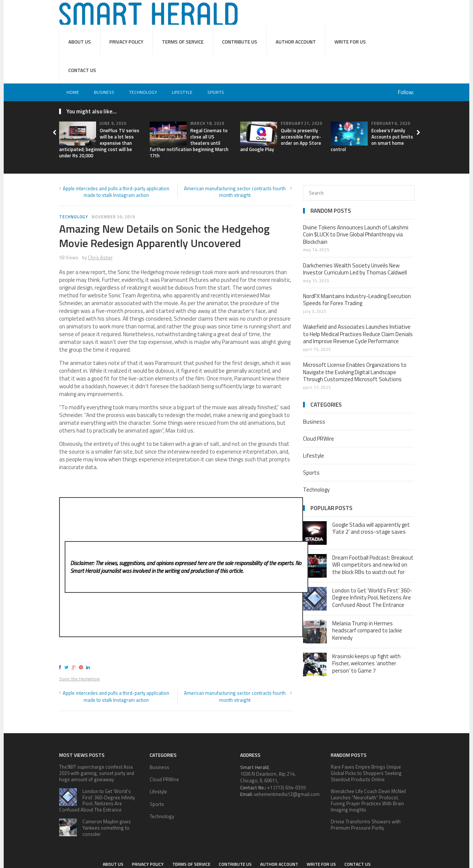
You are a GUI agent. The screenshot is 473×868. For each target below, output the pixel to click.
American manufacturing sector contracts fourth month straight (235, 192)
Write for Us (350, 42)
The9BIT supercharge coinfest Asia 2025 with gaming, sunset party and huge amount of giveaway (97, 773)
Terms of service (183, 42)
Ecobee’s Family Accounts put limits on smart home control (372, 140)
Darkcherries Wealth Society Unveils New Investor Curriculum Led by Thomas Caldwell (355, 269)
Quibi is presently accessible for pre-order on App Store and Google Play (281, 140)
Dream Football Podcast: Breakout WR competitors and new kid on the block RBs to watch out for (373, 565)
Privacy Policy (126, 42)
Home (73, 92)
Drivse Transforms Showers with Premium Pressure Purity (366, 825)
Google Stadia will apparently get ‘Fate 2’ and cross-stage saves (371, 528)
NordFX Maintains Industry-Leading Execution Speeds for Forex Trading (357, 300)
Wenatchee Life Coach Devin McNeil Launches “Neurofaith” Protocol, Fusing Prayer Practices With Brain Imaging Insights (368, 801)
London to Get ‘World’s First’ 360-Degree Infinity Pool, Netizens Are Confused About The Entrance (372, 598)
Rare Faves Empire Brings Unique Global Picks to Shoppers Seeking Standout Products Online (366, 773)
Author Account (296, 42)
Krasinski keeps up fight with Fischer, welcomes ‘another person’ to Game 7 (366, 663)
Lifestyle (182, 92)
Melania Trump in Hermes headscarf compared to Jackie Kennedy (367, 631)
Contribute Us (240, 42)
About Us (80, 42)
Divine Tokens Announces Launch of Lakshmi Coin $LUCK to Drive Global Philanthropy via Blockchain (356, 235)
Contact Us (82, 70)
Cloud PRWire (319, 439)
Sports (216, 92)
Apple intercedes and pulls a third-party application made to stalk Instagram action (116, 192)
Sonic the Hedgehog (79, 679)
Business (104, 92)
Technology (143, 92)
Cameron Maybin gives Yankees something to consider (107, 828)
